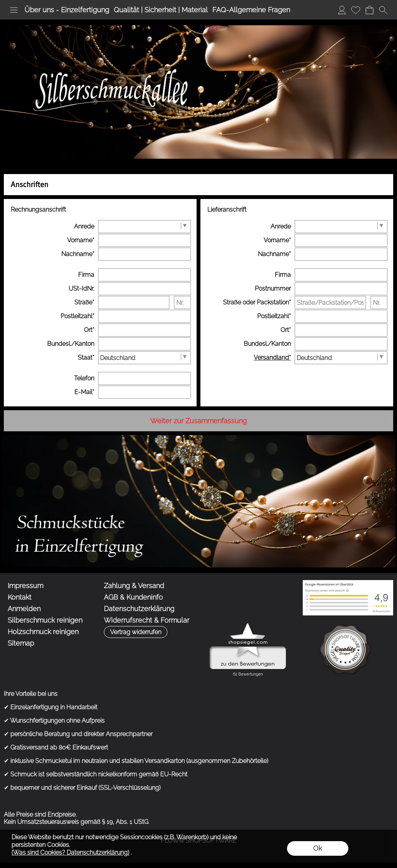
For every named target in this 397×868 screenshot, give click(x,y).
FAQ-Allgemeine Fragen (251, 10)
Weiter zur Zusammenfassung (198, 421)
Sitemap (21, 643)
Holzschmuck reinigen (43, 632)
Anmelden (342, 10)
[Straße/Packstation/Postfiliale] (330, 302)
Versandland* (272, 358)
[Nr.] (182, 302)
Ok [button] (317, 848)
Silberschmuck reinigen (45, 620)
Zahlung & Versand (134, 586)
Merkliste (356, 10)
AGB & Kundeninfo (133, 597)
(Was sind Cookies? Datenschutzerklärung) (70, 852)
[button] (14, 10)
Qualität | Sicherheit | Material (161, 10)
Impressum (25, 586)
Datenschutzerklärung (139, 609)
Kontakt (20, 597)
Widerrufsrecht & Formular (147, 620)
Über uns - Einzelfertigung (67, 10)
